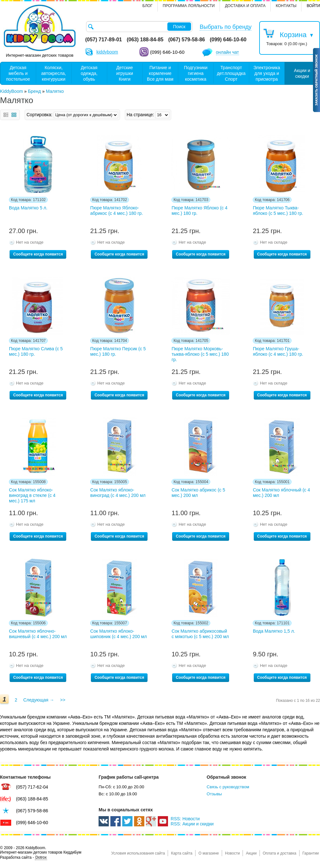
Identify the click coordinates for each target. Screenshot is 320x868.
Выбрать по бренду (226, 27)
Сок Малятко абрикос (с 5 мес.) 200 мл (198, 493)
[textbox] (139, 27)
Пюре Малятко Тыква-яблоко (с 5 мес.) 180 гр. (278, 211)
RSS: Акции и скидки (192, 824)
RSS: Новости (185, 819)
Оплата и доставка (280, 853)
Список (6, 115)
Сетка (14, 115)
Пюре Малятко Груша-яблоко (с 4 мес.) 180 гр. (278, 351)
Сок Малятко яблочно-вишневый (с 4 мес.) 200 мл (38, 634)
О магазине (209, 853)
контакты (286, 6)
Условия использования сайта (138, 853)
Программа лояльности (189, 6)
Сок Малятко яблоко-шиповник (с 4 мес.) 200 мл (119, 634)
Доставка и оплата (245, 6)
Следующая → (39, 700)
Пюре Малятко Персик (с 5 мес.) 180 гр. (118, 351)
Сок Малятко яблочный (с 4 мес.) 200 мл (281, 493)
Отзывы (214, 794)
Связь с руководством (228, 787)
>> (63, 700)
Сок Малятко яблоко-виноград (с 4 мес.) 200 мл (118, 493)
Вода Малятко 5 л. (28, 208)
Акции (251, 853)
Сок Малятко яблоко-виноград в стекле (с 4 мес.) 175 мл (32, 495)
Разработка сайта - (24, 858)
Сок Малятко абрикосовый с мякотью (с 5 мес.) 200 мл (200, 634)
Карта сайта (182, 853)
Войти (313, 6)
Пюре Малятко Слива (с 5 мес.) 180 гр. (36, 351)
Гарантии (311, 853)
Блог (148, 6)
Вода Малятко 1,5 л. (274, 631)
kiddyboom (107, 52)
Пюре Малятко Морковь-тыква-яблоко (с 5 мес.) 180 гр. (200, 354)
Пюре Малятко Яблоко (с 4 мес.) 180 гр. (200, 211)
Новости (232, 853)
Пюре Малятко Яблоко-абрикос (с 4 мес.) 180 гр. (116, 211)
